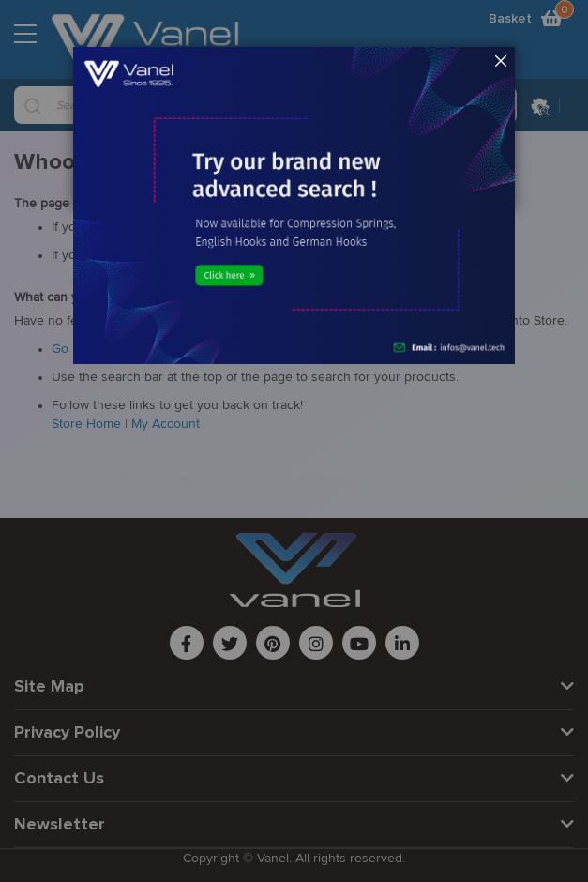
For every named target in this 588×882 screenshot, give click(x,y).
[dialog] (294, 441)
